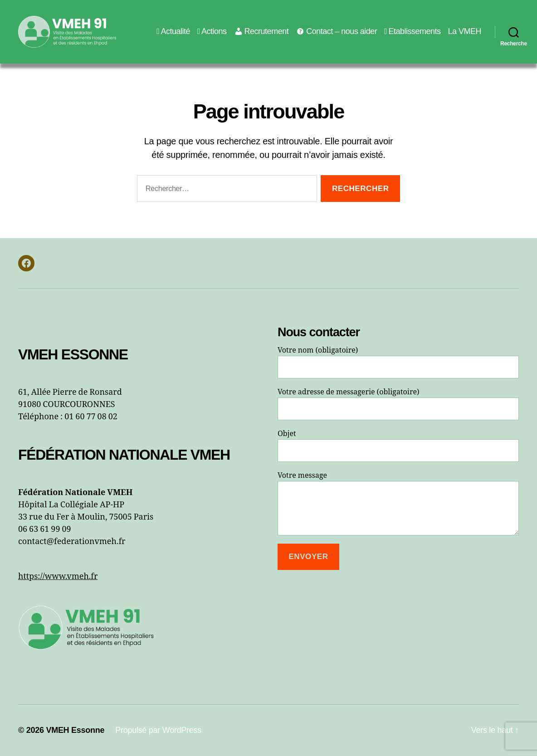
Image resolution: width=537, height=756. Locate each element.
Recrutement (261, 31)
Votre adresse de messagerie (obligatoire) (398, 404)
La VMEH (464, 31)
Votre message (398, 503)
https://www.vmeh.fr (58, 577)
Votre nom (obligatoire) (398, 362)
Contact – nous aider (336, 31)
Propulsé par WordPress (158, 730)
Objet (398, 446)
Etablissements (412, 31)
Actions (212, 31)
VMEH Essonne (75, 730)
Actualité (173, 31)
